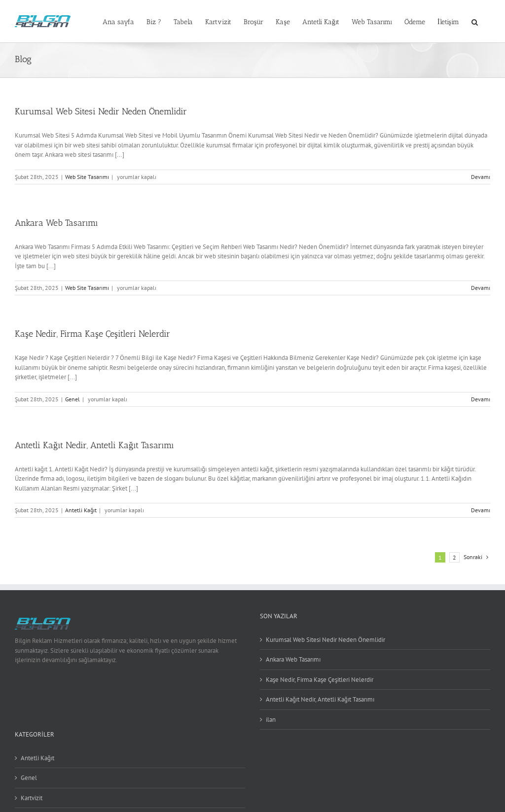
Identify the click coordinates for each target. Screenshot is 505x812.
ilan (271, 720)
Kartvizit (32, 798)
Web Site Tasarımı (87, 177)
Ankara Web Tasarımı (56, 223)
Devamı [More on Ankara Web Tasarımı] (481, 288)
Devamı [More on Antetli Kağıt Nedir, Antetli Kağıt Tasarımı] (481, 510)
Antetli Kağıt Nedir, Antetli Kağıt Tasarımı (94, 445)
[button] (475, 21)
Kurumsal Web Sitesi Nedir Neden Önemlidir (101, 111)
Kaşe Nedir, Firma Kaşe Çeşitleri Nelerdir (92, 334)
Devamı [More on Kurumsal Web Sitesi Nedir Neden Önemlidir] (481, 177)
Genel (72, 399)
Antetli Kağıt (81, 510)
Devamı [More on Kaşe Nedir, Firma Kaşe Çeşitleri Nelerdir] (481, 399)
